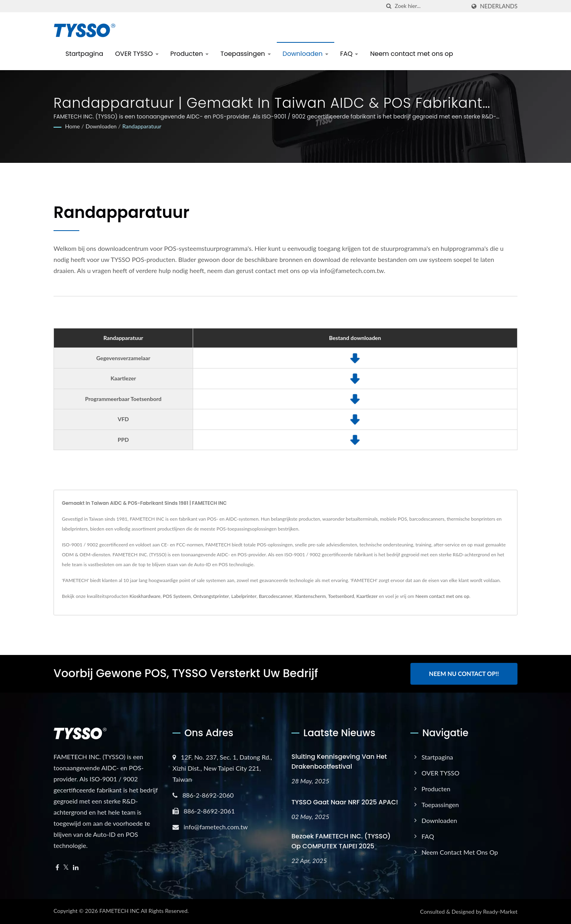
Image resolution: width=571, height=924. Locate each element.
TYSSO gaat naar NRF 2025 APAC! (345, 802)
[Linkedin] (76, 868)
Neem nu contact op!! (464, 674)
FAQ (349, 54)
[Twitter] (66, 868)
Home (72, 126)
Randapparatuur (142, 126)
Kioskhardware (145, 596)
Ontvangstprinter (211, 596)
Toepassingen (246, 54)
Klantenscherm (310, 596)
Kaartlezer (367, 596)
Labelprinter (244, 596)
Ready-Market (500, 912)
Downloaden (306, 54)
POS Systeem (177, 596)
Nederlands (499, 6)
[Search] (430, 6)
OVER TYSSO (137, 54)
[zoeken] (389, 6)
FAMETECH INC (119, 911)
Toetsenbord (341, 596)
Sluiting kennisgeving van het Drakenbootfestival (339, 762)
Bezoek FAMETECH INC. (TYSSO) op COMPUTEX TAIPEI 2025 (341, 841)
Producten (190, 54)
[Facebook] (57, 868)
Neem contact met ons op (411, 54)
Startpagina (84, 54)
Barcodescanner (276, 596)
